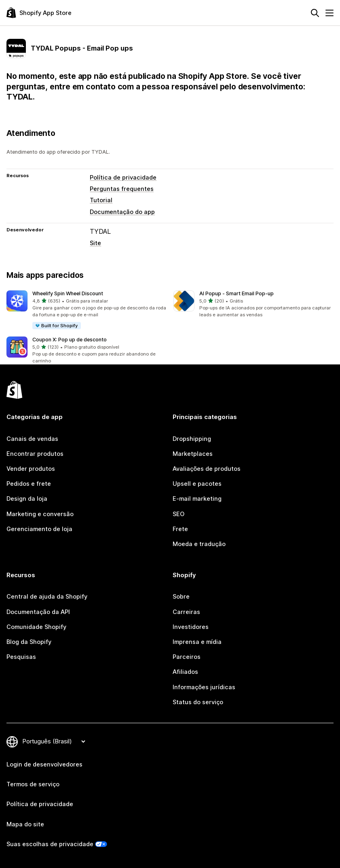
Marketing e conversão (40, 514)
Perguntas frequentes (122, 189)
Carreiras (186, 612)
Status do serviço (198, 702)
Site (95, 243)
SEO (178, 514)
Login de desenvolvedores (44, 764)
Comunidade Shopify (36, 627)
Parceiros (187, 657)
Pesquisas (21, 657)
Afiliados (185, 672)
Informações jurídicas (204, 687)
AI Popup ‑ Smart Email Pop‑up (237, 293)
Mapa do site (25, 824)
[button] (87, 310)
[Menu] (329, 13)
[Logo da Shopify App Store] (39, 13)
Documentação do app (122, 212)
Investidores (191, 627)
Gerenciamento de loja (39, 529)
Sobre (181, 597)
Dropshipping (192, 439)
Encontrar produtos (35, 454)
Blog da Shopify (29, 642)
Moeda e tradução (199, 544)
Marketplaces (193, 454)
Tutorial (101, 200)
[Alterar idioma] (54, 741)
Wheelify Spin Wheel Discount (68, 293)
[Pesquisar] (315, 13)
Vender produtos (31, 469)
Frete (180, 529)
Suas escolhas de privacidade (50, 844)
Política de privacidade (123, 178)
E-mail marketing (197, 499)
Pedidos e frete (29, 484)
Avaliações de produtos (207, 469)
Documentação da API (38, 612)
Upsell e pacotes (197, 484)
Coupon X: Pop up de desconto (70, 340)
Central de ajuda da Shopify (47, 597)
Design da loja (27, 499)
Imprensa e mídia (197, 642)
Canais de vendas (32, 439)
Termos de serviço (33, 784)
